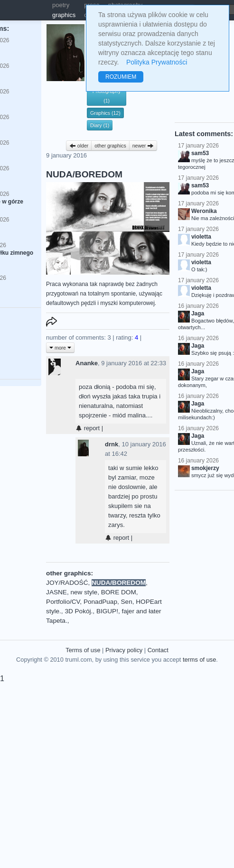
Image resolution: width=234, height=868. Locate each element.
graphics (64, 15)
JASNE (56, 592)
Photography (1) (107, 96)
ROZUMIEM (121, 77)
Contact (158, 650)
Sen (127, 602)
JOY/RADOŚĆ (67, 583)
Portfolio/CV (63, 602)
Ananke (87, 363)
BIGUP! (107, 611)
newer (143, 146)
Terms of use (83, 650)
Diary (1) (100, 125)
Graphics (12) (105, 113)
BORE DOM (119, 592)
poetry (61, 5)
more (60, 348)
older (79, 146)
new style (84, 592)
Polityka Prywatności (157, 62)
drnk (112, 444)
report (88, 428)
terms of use (199, 660)
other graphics (110, 146)
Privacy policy (124, 650)
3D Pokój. (79, 611)
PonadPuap (100, 602)
